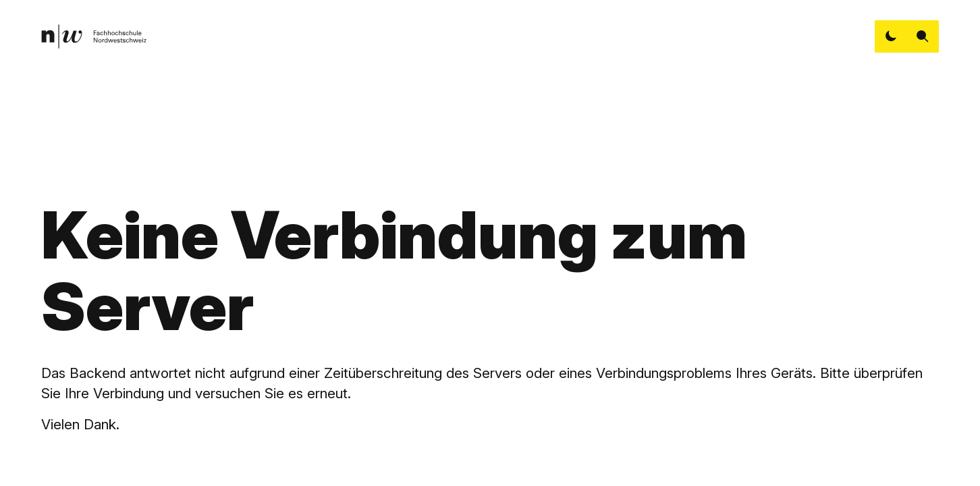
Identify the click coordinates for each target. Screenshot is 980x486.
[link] (94, 36)
